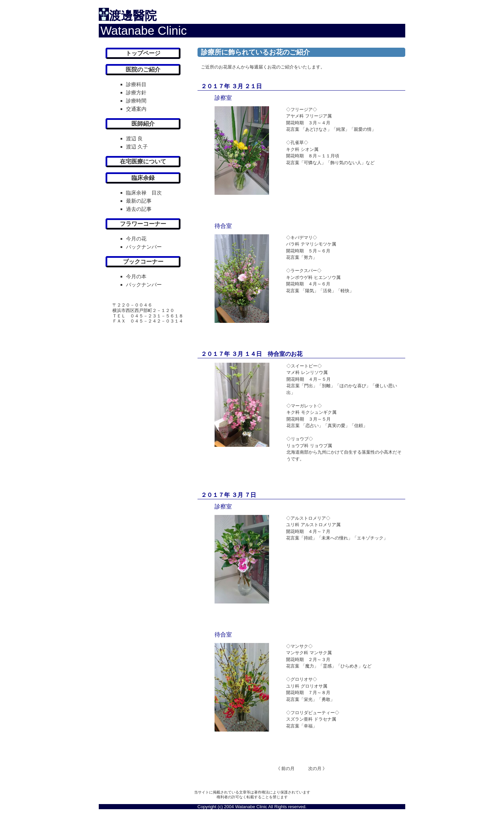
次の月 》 (311, 768)
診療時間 (136, 101)
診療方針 (136, 92)
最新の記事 (139, 201)
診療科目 (136, 84)
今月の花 (136, 239)
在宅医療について (143, 162)
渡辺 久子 (137, 147)
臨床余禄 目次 (144, 193)
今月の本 (136, 276)
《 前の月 (285, 768)
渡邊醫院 (133, 15)
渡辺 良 (134, 138)
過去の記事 (139, 209)
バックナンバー (144, 247)
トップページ (143, 53)
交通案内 (136, 109)
